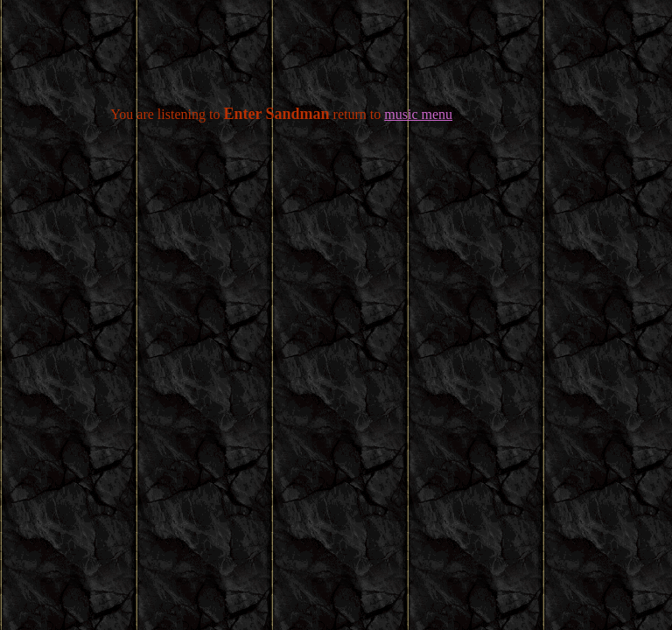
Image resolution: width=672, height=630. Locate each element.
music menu (418, 114)
